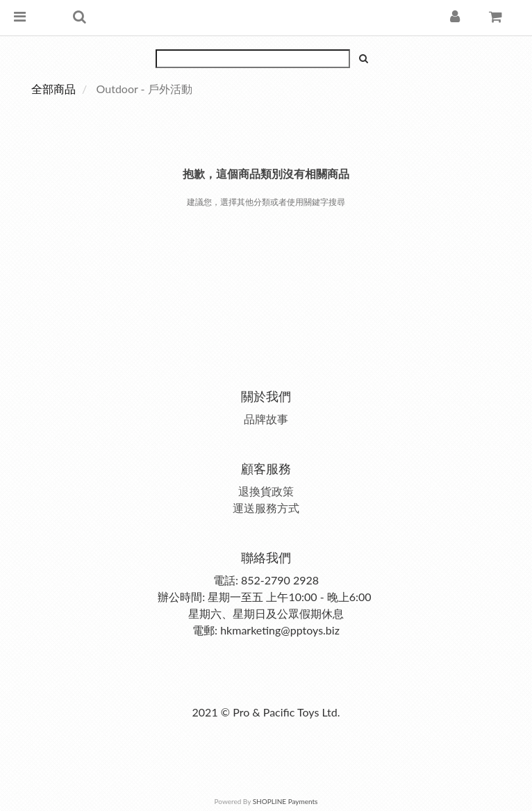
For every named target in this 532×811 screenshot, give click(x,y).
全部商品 (53, 89)
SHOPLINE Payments (285, 801)
